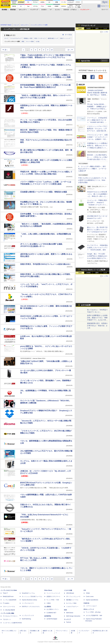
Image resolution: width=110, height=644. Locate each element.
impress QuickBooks (92, 600)
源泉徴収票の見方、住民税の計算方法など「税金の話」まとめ (97, 326)
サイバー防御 (30, 41)
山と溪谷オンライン (53, 609)
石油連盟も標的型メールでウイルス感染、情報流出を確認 (44, 192)
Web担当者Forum (8, 596)
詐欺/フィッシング (65, 38)
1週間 (97, 29)
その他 (37, 41)
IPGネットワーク (89, 609)
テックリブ (67, 619)
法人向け (58, 10)
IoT (51, 10)
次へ (71, 50)
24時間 (88, 29)
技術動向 (44, 10)
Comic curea (90, 596)
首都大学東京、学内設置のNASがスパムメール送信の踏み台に (45, 264)
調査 (23, 41)
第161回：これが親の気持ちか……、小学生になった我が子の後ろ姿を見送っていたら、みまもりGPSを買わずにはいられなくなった (97, 159)
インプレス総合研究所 (10, 600)
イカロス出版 (68, 590)
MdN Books (70, 613)
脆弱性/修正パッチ (53, 38)
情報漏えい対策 (28, 38)
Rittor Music (48, 590)
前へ (4, 50)
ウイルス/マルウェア (16, 38)
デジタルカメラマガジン (10, 616)
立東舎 (49, 603)
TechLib (69, 622)
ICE (85, 590)
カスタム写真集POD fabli (94, 615)
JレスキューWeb (71, 603)
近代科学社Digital (52, 619)
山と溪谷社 (48, 607)
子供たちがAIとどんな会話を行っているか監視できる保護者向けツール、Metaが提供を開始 (92, 180)
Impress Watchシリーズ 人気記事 (93, 270)
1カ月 (105, 29)
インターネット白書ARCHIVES (12, 623)
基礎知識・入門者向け (70, 10)
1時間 (80, 29)
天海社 (88, 593)
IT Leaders (6, 603)
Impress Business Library (29, 600)
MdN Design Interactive (73, 616)
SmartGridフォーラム (28, 593)
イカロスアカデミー (72, 607)
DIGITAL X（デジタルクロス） (31, 607)
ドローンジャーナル (9, 607)
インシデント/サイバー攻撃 (12, 41)
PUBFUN (86, 603)
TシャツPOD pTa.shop (93, 612)
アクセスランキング (88, 25)
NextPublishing (26, 619)
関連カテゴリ (11, 35)
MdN (65, 610)
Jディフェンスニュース (73, 596)
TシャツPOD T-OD (53, 600)
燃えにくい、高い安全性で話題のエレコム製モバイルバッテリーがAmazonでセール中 (97, 230)
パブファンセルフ (91, 606)
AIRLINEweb (70, 593)
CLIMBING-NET (51, 613)
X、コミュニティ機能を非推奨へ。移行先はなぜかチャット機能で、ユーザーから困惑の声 (92, 169)
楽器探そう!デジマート (53, 596)
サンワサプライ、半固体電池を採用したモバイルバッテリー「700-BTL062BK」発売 (97, 248)
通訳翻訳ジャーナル (72, 600)
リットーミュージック (53, 593)
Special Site (86, 61)
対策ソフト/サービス (40, 38)
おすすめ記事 (86, 305)
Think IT (5, 593)
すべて (6, 38)
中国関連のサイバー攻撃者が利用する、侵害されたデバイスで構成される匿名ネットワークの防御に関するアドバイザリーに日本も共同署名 (97, 148)
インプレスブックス (28, 615)
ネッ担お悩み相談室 (9, 610)
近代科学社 (48, 616)
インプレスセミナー (28, 603)
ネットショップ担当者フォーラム (32, 596)
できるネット (7, 619)
